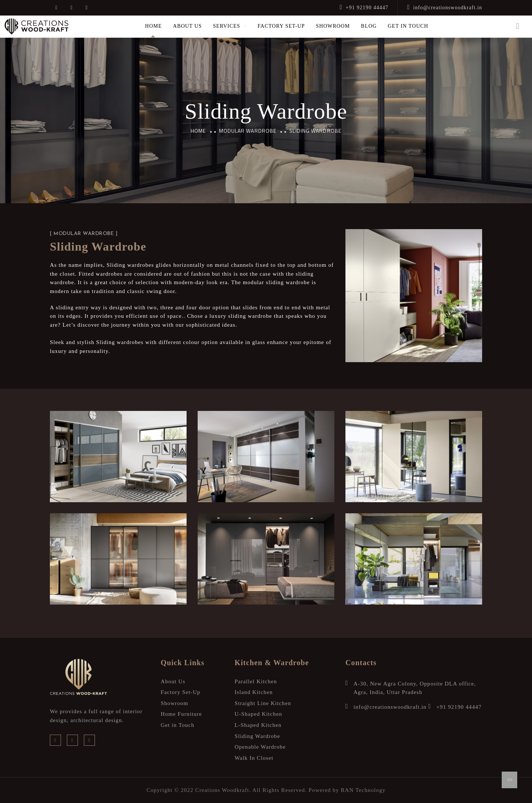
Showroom (333, 26)
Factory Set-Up (281, 26)
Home (154, 26)
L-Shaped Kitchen (258, 725)
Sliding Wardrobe (257, 736)
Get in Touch (408, 26)
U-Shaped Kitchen (258, 714)
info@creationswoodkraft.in (445, 8)
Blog (369, 26)
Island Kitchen (254, 692)
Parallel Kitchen (256, 681)
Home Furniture (181, 714)
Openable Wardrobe (260, 747)
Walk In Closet (254, 758)
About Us (187, 26)
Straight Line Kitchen (263, 703)
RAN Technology (363, 790)
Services (226, 26)
